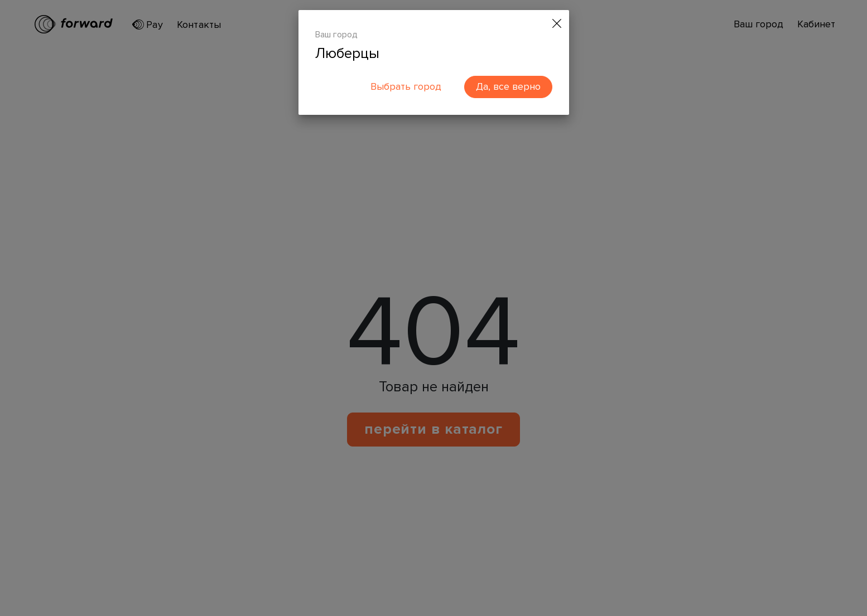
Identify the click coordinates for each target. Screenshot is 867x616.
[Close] (557, 24)
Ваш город (336, 35)
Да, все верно (508, 86)
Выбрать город (406, 86)
